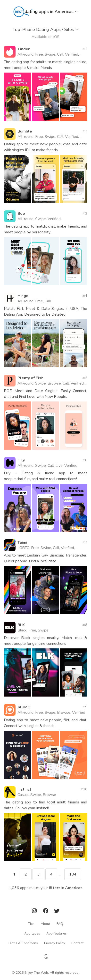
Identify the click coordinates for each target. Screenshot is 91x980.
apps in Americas (58, 12)
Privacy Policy (55, 943)
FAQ (60, 924)
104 (73, 874)
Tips (31, 924)
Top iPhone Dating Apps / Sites (45, 30)
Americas (74, 888)
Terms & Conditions (23, 943)
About (45, 924)
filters (55, 888)
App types (32, 933)
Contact (77, 943)
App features (57, 933)
